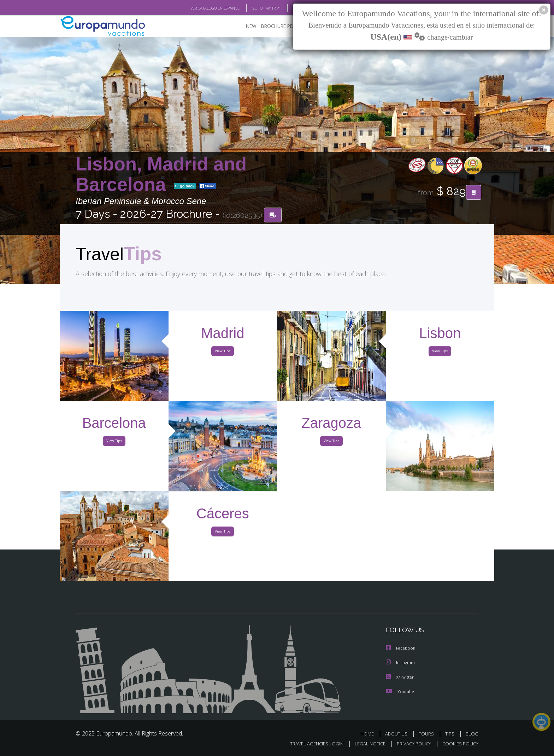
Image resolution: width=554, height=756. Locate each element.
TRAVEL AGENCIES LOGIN (310, 744)
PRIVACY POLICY (411, 744)
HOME (370, 734)
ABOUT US (398, 734)
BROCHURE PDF (274, 27)
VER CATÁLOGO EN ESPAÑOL (199, 8)
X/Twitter (400, 677)
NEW (244, 27)
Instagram (401, 663)
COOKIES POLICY (459, 744)
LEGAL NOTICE (365, 744)
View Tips (223, 353)
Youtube (400, 691)
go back (185, 187)
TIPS (451, 734)
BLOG (289, 8)
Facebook (401, 649)
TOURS (428, 734)
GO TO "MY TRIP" (255, 8)
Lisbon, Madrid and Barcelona (161, 175)
